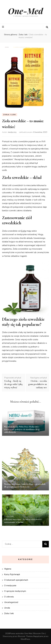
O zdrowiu (9, 597)
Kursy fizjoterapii (12, 574)
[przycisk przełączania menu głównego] (3, 27)
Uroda (7, 608)
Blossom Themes (25, 636)
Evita (24, 231)
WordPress (25, 639)
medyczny (12, 132)
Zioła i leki (10, 115)
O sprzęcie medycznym (15, 591)
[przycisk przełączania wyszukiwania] (47, 27)
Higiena (8, 569)
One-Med (26, 11)
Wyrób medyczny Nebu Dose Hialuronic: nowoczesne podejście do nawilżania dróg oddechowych (22, 429)
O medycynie (10, 586)
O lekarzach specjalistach (16, 580)
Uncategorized (11, 602)
